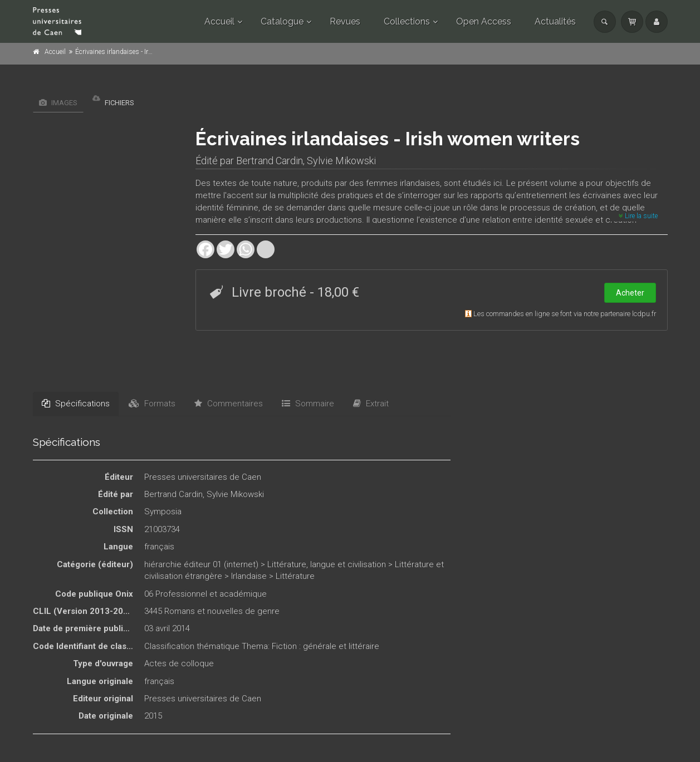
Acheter (630, 293)
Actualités (555, 21)
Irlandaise (249, 576)
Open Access (484, 21)
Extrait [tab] (371, 404)
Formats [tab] (152, 404)
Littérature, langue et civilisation (327, 564)
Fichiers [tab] (113, 100)
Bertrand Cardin (270, 161)
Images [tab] (58, 103)
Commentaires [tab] (229, 404)
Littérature (295, 576)
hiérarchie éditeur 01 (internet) (201, 564)
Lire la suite (638, 216)
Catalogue (282, 21)
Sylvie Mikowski (341, 161)
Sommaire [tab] (308, 404)
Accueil (219, 21)
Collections (407, 21)
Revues (345, 21)
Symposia (163, 512)
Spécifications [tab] (76, 404)
